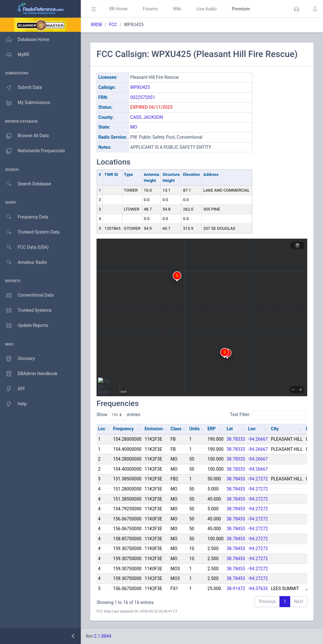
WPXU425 (140, 87)
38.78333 (236, 439)
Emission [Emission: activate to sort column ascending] (154, 429)
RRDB (96, 25)
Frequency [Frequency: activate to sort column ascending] (123, 429)
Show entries (118, 415)
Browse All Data (24, 136)
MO (134, 127)
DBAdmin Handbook (29, 374)
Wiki (177, 9)
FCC (113, 25)
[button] (297, 9)
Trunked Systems (26, 310)
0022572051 (143, 97)
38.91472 (236, 589)
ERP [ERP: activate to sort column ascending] (212, 429)
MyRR (15, 55)
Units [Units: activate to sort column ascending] (194, 429)
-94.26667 (258, 439)
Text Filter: (269, 415)
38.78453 (236, 479)
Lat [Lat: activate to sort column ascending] (230, 429)
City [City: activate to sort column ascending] (275, 429)
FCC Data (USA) (24, 247)
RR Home (118, 9)
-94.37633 (258, 589)
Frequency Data (24, 217)
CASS (136, 117)
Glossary (17, 359)
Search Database (26, 184)
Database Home (25, 39)
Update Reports (24, 326)
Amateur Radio (23, 262)
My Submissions (25, 103)
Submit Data (21, 88)
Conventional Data (27, 295)
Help (13, 404)
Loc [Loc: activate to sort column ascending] (102, 429)
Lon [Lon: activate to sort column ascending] (252, 429)
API (12, 389)
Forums (150, 9)
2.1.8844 (103, 636)
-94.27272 (258, 479)
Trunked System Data (30, 232)
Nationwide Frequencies (32, 151)
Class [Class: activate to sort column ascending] (176, 429)
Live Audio (206, 9)
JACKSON (153, 117)
